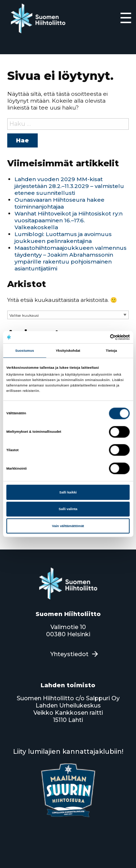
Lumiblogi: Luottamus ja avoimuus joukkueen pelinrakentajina (63, 238)
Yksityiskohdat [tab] (68, 350)
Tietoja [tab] (112, 350)
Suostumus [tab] (25, 350)
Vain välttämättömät (68, 526)
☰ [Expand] (126, 18)
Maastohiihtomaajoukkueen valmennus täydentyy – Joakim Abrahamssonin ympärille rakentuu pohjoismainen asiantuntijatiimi (71, 258)
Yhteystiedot (69, 654)
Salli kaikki (68, 492)
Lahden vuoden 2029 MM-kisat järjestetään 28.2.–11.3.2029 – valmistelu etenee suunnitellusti (69, 186)
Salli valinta (68, 509)
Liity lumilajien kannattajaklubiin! (68, 752)
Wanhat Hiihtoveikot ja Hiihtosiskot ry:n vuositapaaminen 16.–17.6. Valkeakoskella (69, 220)
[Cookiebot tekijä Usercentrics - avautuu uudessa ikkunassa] (98, 337)
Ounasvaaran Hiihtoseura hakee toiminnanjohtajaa (59, 203)
